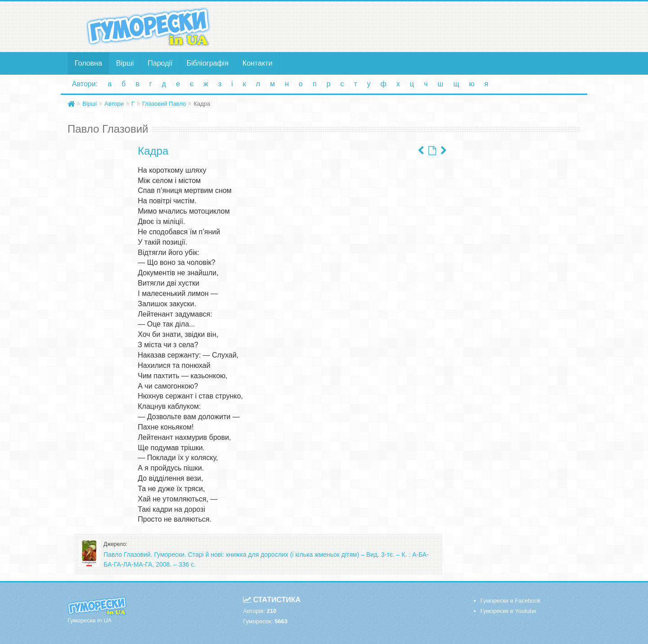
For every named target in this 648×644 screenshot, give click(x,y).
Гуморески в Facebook (511, 601)
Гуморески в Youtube (508, 611)
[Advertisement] (412, 26)
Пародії (160, 63)
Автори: (85, 84)
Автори (114, 104)
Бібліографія (208, 63)
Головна (88, 63)
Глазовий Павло (164, 104)
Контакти (258, 63)
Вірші (125, 63)
